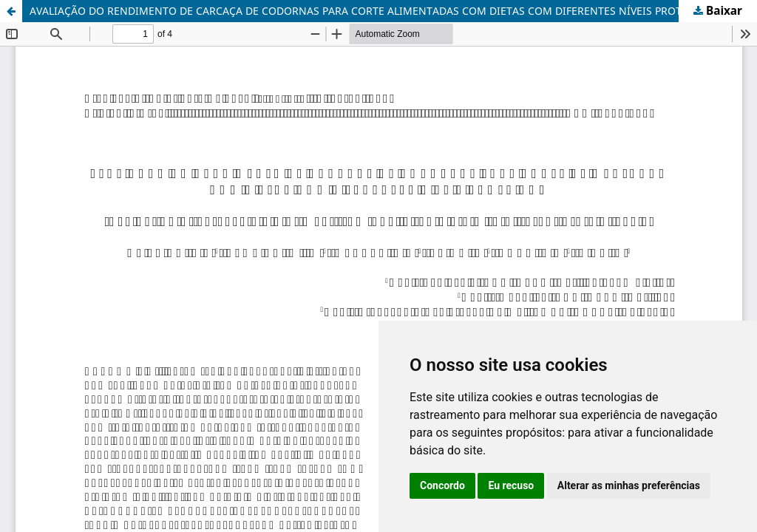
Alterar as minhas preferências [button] (629, 485)
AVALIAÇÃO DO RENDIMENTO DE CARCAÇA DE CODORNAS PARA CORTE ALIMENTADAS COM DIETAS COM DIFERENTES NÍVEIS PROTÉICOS (371, 11)
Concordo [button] (442, 485)
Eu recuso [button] (511, 485)
